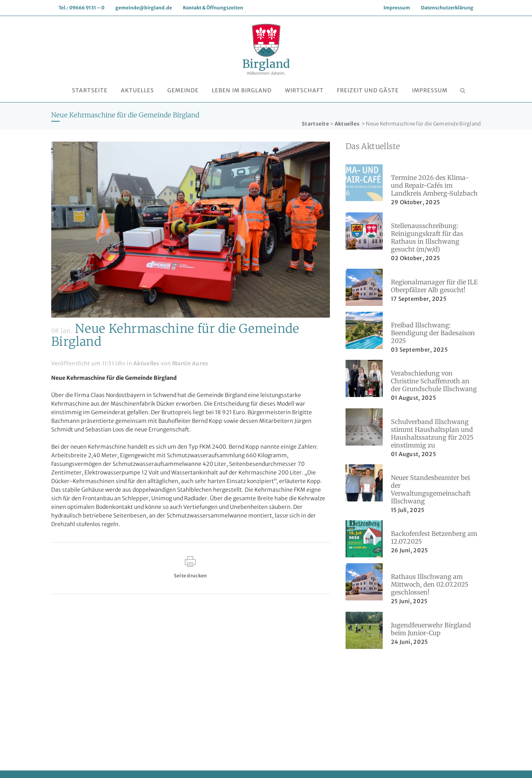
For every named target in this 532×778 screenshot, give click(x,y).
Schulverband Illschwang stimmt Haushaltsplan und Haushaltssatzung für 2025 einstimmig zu (432, 433)
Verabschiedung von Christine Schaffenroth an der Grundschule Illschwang (434, 381)
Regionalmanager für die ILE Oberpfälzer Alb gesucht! (434, 286)
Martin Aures (190, 363)
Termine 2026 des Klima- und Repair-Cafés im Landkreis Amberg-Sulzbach (434, 185)
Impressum (397, 8)
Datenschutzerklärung (447, 8)
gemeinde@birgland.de (144, 8)
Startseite (315, 124)
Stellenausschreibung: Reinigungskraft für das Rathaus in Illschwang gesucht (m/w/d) (427, 237)
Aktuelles (347, 124)
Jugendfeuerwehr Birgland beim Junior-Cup (431, 629)
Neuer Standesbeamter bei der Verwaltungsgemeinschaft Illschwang (431, 489)
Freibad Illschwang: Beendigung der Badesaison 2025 (433, 333)
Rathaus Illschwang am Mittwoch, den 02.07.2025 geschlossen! (430, 584)
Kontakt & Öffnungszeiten (213, 8)
